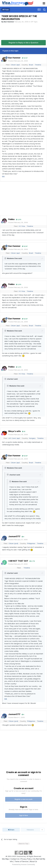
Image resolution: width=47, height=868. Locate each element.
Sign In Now (24, 815)
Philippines (31, 543)
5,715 (32, 561)
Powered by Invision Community (24, 864)
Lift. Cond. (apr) (14, 438)
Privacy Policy (26, 859)
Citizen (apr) (15, 65)
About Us (33, 861)
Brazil (31, 65)
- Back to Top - (23, 844)
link (3, 176)
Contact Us (15, 859)
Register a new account (23, 799)
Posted (18, 61)
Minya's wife (14, 431)
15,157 (25, 58)
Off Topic (34, 22)
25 (24, 431)
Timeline (38, 65)
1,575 (19, 220)
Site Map (5, 859)
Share (11, 830)
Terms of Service (21, 861)
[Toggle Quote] (6, 258)
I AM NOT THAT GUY (18, 561)
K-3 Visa (22, 226)
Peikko (11, 219)
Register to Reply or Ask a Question (23, 43)
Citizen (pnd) (13, 543)
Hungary (32, 438)
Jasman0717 (14, 536)
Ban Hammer (9, 22)
